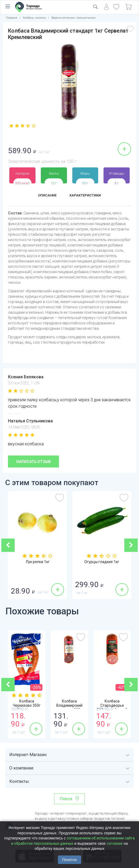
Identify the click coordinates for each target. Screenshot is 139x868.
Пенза (66, 799)
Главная (12, 18)
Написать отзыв (33, 462)
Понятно (69, 860)
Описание (44, 196)
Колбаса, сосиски (34, 18)
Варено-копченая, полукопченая (74, 18)
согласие (115, 843)
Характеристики (87, 196)
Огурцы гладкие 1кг (102, 562)
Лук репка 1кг (38, 562)
